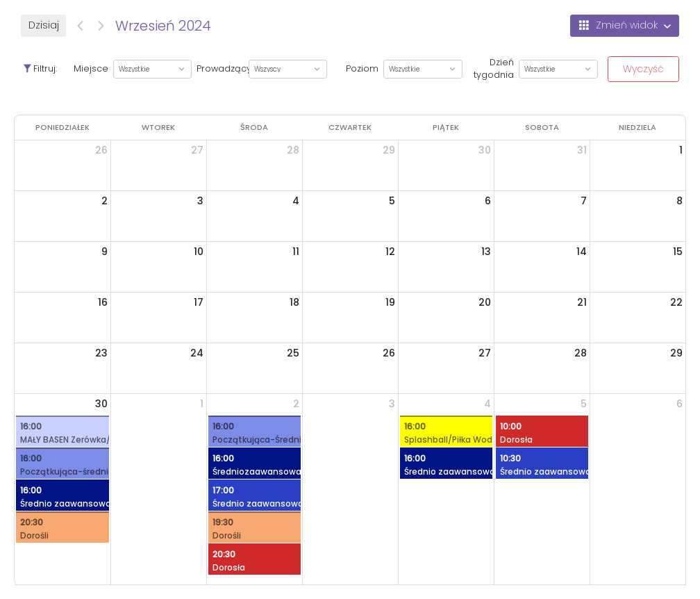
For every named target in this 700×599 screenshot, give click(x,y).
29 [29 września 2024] (676, 353)
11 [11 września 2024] (296, 252)
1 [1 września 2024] (681, 150)
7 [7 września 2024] (584, 201)
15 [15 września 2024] (678, 252)
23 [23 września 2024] (101, 353)
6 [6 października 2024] (680, 404)
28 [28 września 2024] (581, 353)
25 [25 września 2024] (293, 353)
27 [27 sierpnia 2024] (197, 150)
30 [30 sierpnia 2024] (485, 150)
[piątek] (446, 128)
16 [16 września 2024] (103, 302)
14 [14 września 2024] (582, 252)
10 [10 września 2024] (199, 252)
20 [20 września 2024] (485, 302)
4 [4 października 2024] (487, 404)
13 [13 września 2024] (486, 252)
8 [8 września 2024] (680, 201)
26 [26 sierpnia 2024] (101, 150)
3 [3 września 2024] (200, 201)
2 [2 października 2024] (296, 404)
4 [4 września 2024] (296, 201)
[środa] (254, 128)
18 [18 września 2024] (294, 302)
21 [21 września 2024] (582, 302)
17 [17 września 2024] (199, 302)
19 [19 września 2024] (390, 302)
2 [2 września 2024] (105, 201)
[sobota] (542, 128)
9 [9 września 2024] (105, 252)
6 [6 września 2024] (488, 201)
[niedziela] (637, 128)
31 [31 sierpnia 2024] (582, 150)
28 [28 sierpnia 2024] (293, 150)
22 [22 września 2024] (676, 302)
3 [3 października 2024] (392, 404)
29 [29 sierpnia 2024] (389, 150)
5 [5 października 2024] (584, 404)
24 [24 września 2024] (197, 353)
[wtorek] (158, 128)
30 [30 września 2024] (101, 404)
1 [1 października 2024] (202, 404)
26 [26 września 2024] (389, 353)
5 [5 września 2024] (392, 201)
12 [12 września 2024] (390, 252)
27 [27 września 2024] (485, 353)
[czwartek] (350, 128)
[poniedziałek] (62, 128)
